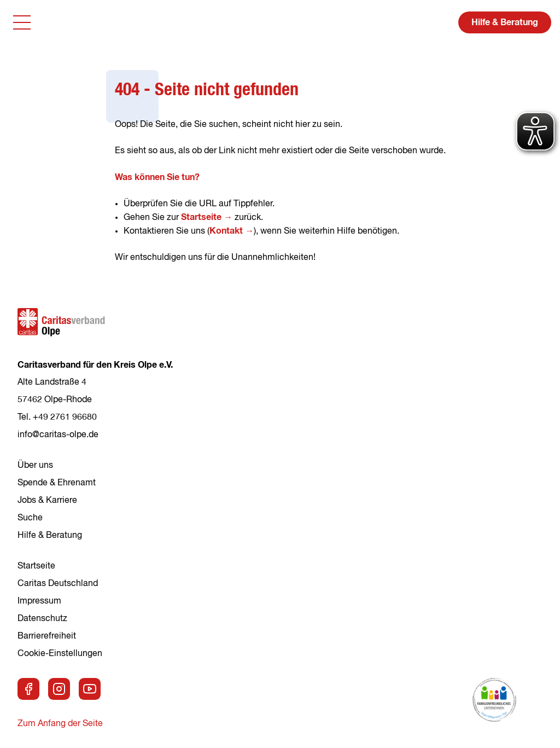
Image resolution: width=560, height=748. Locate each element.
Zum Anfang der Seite (60, 724)
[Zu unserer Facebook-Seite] (28, 689)
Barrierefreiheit (47, 636)
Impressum (39, 601)
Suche (30, 518)
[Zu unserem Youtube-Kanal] (90, 689)
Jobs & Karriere (47, 501)
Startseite (201, 217)
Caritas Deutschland (58, 584)
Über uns (35, 466)
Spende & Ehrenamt (57, 483)
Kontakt (226, 231)
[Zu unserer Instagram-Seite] (59, 689)
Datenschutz (42, 619)
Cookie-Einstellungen (60, 654)
